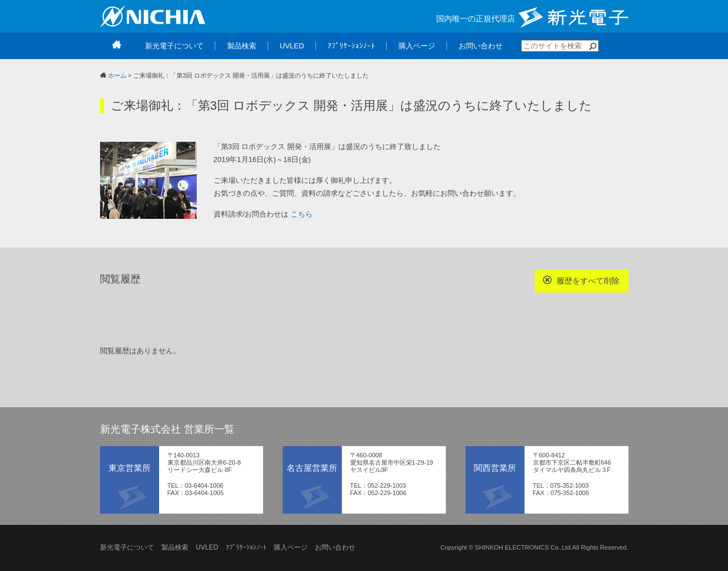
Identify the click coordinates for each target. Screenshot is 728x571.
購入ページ (291, 547)
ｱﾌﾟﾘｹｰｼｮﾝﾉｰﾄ (246, 547)
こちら (302, 214)
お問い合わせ (335, 547)
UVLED (207, 547)
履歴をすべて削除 (582, 280)
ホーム (117, 75)
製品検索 (175, 547)
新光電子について (127, 547)
